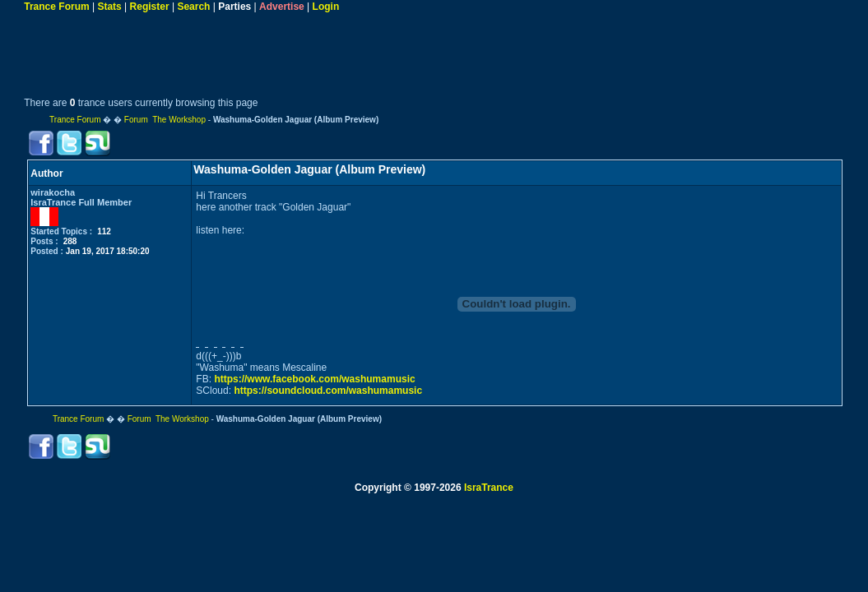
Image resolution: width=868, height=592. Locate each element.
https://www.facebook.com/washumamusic (314, 379)
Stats (109, 7)
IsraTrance (489, 488)
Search (193, 7)
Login (326, 7)
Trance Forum (56, 7)
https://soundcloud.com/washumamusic (328, 391)
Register (150, 7)
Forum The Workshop (165, 120)
